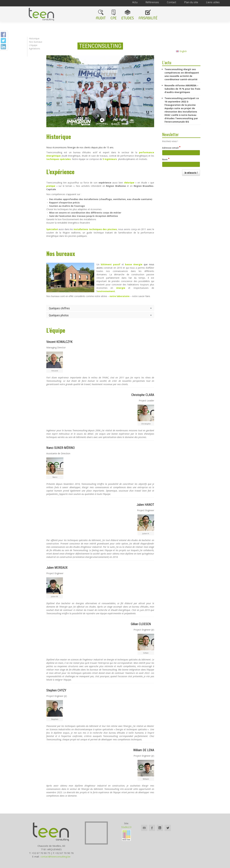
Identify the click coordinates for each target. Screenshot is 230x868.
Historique (34, 38)
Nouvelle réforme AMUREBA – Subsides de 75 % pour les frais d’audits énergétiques (182, 89)
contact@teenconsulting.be (56, 856)
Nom (166, 159)
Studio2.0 (126, 827)
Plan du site (191, 2)
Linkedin (160, 828)
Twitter (168, 828)
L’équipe (33, 45)
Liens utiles (213, 2)
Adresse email (171, 148)
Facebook (152, 828)
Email (144, 828)
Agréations (34, 48)
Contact (172, 2)
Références (152, 2)
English (181, 51)
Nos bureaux (36, 42)
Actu (135, 2)
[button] (191, 173)
